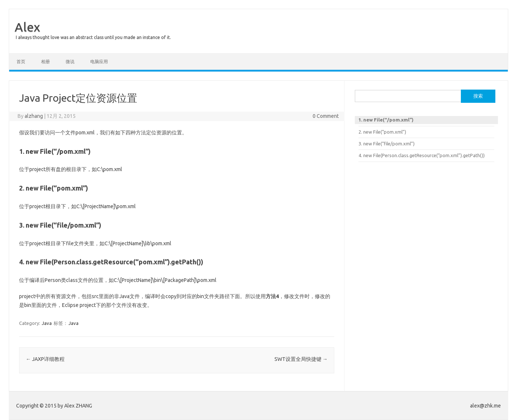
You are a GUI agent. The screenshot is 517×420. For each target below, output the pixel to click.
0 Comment (326, 116)
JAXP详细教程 (45, 359)
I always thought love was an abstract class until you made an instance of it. (93, 37)
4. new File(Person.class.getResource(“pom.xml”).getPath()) (422, 155)
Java (47, 323)
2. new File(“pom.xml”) (382, 132)
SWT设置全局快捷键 (301, 359)
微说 (70, 61)
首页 (21, 61)
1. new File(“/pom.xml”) (386, 120)
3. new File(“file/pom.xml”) (387, 144)
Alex (27, 27)
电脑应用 (99, 61)
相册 (45, 61)
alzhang (34, 116)
